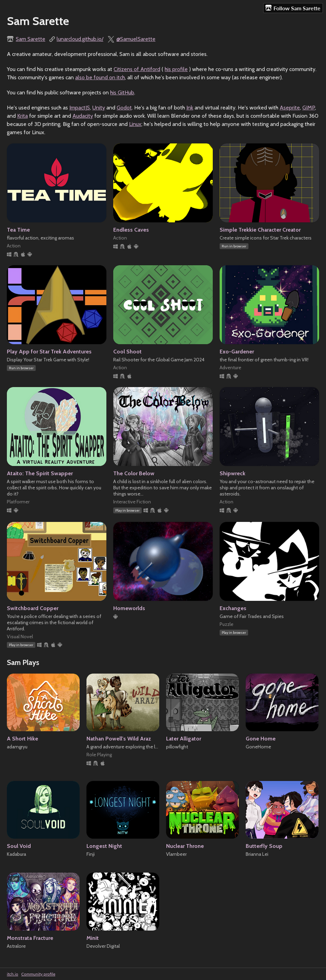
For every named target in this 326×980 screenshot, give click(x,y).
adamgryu (17, 747)
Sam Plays (23, 662)
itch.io (13, 974)
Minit (93, 938)
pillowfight (177, 747)
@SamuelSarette (136, 39)
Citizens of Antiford (137, 69)
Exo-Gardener (237, 352)
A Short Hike (22, 739)
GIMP (309, 108)
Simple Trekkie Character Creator (260, 230)
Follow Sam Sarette (293, 8)
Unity (99, 108)
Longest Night (104, 846)
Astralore (16, 946)
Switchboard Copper (33, 608)
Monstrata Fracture (30, 938)
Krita (22, 116)
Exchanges (233, 608)
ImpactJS (80, 108)
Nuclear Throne (185, 846)
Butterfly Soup (264, 846)
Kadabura (16, 854)
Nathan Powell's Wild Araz (119, 739)
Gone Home (261, 739)
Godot (124, 108)
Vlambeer (176, 854)
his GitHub (122, 92)
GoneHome (258, 747)
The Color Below (134, 473)
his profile (176, 69)
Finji (91, 854)
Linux (135, 124)
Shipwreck (232, 473)
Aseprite (290, 108)
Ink (190, 108)
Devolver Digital (103, 946)
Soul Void (19, 846)
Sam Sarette (31, 39)
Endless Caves (131, 230)
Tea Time (18, 230)
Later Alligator (184, 739)
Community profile (38, 974)
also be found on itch (100, 77)
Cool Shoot (127, 352)
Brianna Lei (257, 854)
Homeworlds (129, 608)
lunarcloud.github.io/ (80, 39)
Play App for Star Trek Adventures (49, 352)
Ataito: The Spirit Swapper (40, 473)
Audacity (83, 116)
